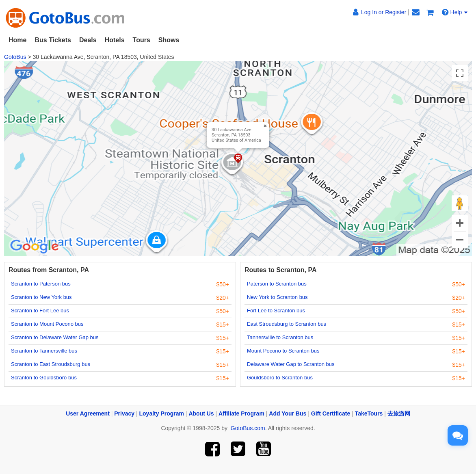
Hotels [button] (115, 40)
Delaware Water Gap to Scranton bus (291, 364)
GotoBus (15, 57)
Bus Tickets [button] (53, 40)
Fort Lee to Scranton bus (276, 311)
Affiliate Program (241, 413)
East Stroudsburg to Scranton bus (287, 324)
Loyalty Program (162, 413)
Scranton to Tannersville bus (44, 351)
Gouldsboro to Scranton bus (280, 378)
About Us (201, 413)
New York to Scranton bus (277, 297)
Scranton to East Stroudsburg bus (51, 364)
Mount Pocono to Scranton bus (283, 351)
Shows (169, 40)
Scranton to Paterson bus (41, 284)
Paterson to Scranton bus (277, 284)
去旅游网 (399, 413)
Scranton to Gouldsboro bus (44, 378)
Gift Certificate (331, 413)
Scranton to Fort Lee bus (40, 311)
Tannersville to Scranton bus (280, 337)
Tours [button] (142, 40)
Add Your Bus (288, 413)
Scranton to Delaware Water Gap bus (55, 337)
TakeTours (369, 413)
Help (455, 12)
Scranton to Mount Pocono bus (47, 324)
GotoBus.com (248, 428)
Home (17, 40)
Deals (88, 40)
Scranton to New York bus (41, 297)
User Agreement (88, 413)
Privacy (124, 413)
